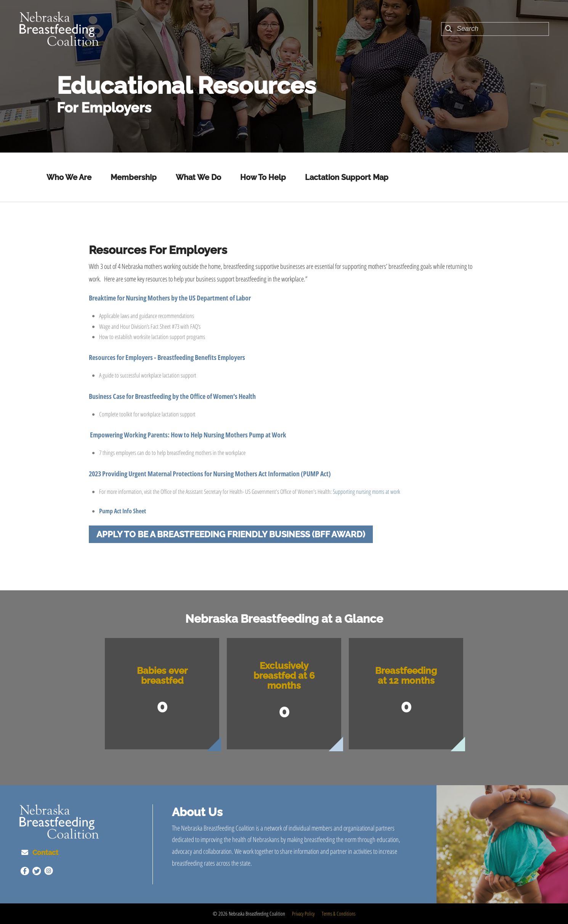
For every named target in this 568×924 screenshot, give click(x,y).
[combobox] (495, 29)
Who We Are (69, 177)
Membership (134, 177)
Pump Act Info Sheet (123, 511)
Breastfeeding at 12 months (406, 676)
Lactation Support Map (347, 177)
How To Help (263, 177)
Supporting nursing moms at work (367, 492)
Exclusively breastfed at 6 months (284, 676)
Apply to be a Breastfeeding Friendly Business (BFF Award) (231, 534)
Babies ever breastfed (162, 676)
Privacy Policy (303, 914)
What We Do (198, 177)
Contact (45, 852)
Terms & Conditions (339, 914)
